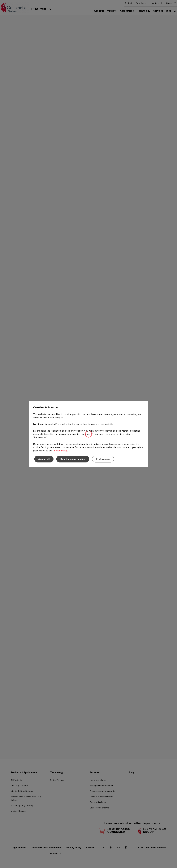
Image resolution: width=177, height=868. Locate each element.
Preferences (103, 459)
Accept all (44, 459)
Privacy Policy (60, 451)
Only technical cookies (73, 459)
